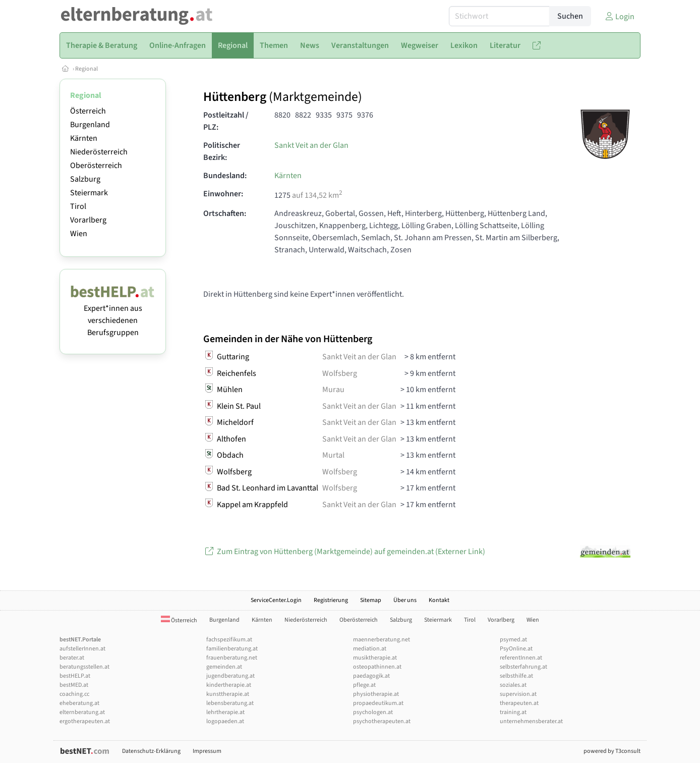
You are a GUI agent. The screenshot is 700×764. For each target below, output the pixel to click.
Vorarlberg (88, 220)
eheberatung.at (79, 703)
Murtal (333, 455)
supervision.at (518, 694)
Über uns (405, 600)
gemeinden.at (224, 667)
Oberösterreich (96, 166)
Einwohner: (223, 194)
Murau (333, 390)
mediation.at (370, 649)
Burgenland (90, 125)
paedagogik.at (371, 676)
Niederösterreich (99, 152)
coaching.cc (74, 694)
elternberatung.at (82, 712)
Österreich (88, 111)
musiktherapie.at (375, 658)
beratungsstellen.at (84, 667)
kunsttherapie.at (228, 694)
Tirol (78, 206)
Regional (86, 69)
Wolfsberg (340, 373)
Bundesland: (225, 176)
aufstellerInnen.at (82, 649)
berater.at (72, 658)
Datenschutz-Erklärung (151, 751)
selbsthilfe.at (516, 676)
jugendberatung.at (230, 676)
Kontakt (439, 600)
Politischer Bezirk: (222, 151)
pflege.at (364, 685)
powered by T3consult (612, 751)
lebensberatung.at (230, 703)
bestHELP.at (75, 676)
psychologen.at (373, 712)
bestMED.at (74, 685)
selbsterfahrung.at (523, 667)
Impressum (207, 751)
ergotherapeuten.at (85, 721)
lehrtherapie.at (225, 712)
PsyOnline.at (516, 649)
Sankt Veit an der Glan (311, 145)
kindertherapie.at (229, 685)
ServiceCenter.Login (276, 600)
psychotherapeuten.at (382, 721)
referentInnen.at (521, 658)
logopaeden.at (225, 721)
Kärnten (84, 138)
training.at (513, 712)
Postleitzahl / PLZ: (226, 121)
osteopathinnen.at (377, 667)
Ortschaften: (225, 213)
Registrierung (331, 600)
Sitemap (371, 600)
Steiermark (89, 193)
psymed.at (513, 640)
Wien (79, 234)
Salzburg (85, 179)
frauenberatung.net (232, 658)
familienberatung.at (232, 649)
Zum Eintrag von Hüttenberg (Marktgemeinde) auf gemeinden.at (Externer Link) (344, 552)
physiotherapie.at (376, 694)
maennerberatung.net (382, 640)
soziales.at (513, 685)
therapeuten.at (519, 703)
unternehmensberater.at (531, 721)
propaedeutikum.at (378, 703)
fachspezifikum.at (229, 640)
